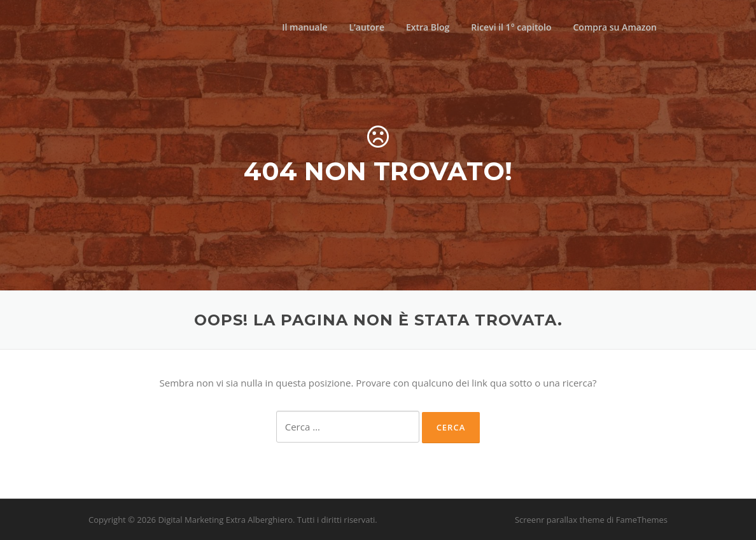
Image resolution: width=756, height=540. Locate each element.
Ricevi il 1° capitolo (511, 27)
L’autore (367, 27)
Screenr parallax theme (560, 520)
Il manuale (304, 27)
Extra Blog (428, 27)
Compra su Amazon (615, 27)
